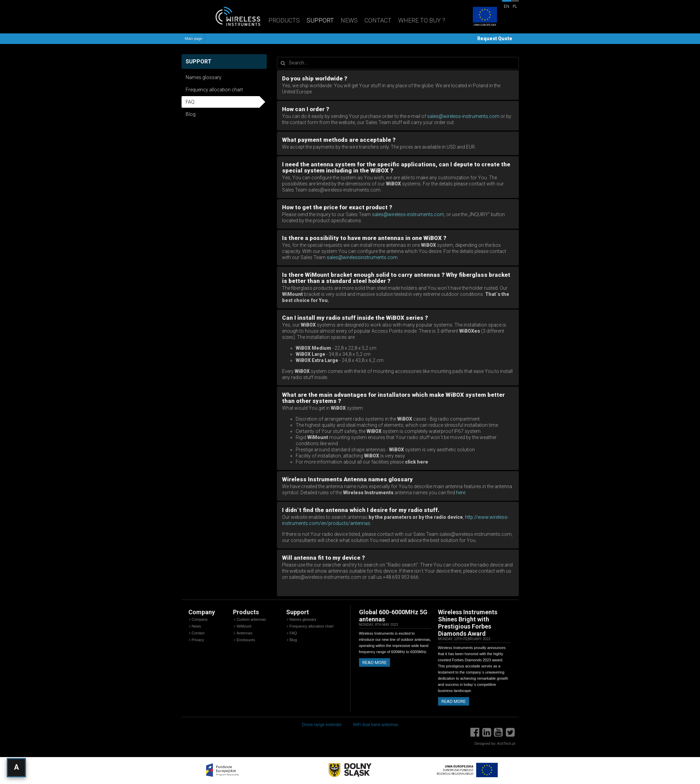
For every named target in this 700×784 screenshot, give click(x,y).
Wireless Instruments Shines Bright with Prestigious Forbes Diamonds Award (468, 623)
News (349, 20)
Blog (191, 114)
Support (320, 20)
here (461, 493)
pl (515, 6)
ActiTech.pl (506, 743)
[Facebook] (475, 732)
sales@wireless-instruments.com (463, 116)
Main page (194, 39)
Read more (375, 662)
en (507, 6)
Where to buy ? (422, 20)
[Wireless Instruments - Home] (223, 16)
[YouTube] (498, 732)
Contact (378, 20)
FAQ (190, 102)
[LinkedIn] (487, 732)
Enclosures (246, 640)
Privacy (198, 640)
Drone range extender (322, 725)
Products (284, 20)
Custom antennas (251, 619)
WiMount (244, 626)
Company (200, 619)
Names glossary (204, 77)
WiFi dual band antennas (376, 725)
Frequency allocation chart (214, 90)
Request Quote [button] (495, 39)
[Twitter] (510, 732)
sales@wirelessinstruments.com (362, 257)
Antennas (244, 633)
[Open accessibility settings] (16, 768)
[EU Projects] (485, 17)
